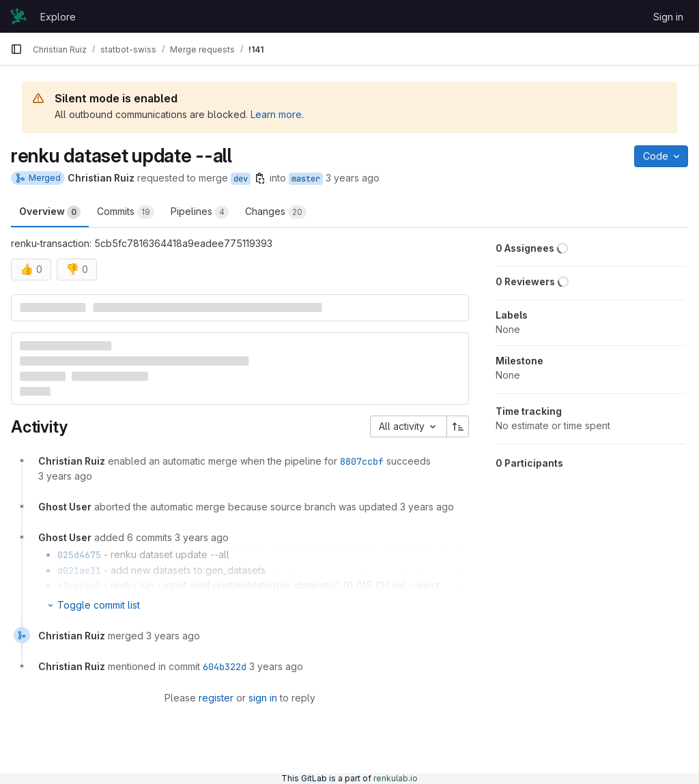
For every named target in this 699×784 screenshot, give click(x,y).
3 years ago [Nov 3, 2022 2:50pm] (353, 178)
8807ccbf (362, 461)
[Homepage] (18, 16)
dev (241, 179)
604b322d (225, 667)
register (216, 698)
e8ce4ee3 (79, 585)
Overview (50, 212)
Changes (276, 212)
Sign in (668, 17)
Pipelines (200, 212)
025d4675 (79, 555)
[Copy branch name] (260, 178)
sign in (263, 698)
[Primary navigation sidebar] (16, 49)
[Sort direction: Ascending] (458, 426)
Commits (126, 212)
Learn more (276, 114)
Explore (58, 17)
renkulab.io (396, 778)
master (306, 179)
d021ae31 (79, 570)
